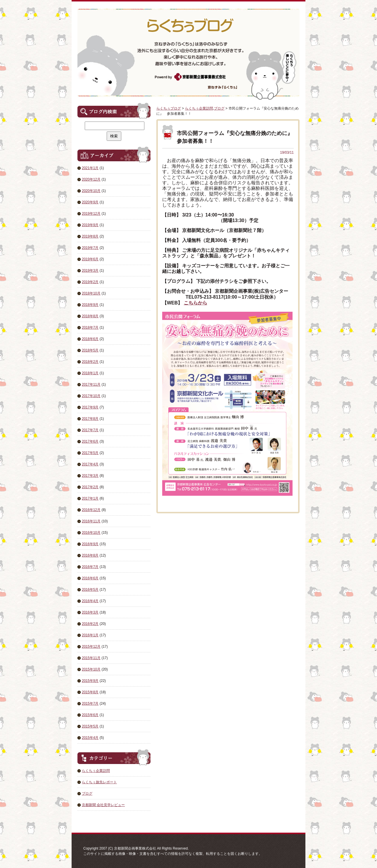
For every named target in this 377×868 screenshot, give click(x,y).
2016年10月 (91, 533)
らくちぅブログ (169, 108)
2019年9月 (90, 225)
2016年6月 (90, 578)
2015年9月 (90, 681)
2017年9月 (90, 407)
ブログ (87, 793)
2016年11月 (91, 521)
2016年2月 (90, 624)
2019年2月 (90, 282)
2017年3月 (90, 476)
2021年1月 (90, 168)
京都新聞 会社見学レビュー (103, 805)
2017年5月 (90, 453)
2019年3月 (90, 271)
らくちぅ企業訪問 (96, 771)
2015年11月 (91, 658)
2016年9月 (90, 544)
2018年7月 (90, 328)
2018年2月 (90, 362)
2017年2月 (90, 487)
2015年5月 (90, 726)
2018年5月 (90, 350)
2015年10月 (91, 669)
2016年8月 (90, 555)
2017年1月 (90, 498)
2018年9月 (90, 305)
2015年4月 (90, 738)
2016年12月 (91, 510)
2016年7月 (90, 567)
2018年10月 (91, 293)
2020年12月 (91, 179)
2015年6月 (90, 715)
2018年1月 (90, 373)
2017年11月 (91, 384)
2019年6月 (90, 259)
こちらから (196, 303)
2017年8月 (90, 419)
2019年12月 (91, 214)
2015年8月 (90, 692)
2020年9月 (90, 202)
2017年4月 (90, 464)
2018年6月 (90, 339)
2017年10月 (91, 396)
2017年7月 (90, 430)
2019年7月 (90, 248)
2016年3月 (90, 612)
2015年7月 (90, 704)
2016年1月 (90, 635)
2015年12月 (91, 647)
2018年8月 (90, 316)
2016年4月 (90, 601)
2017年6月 (90, 441)
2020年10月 (91, 191)
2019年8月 (90, 236)
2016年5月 (90, 590)
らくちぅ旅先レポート (99, 782)
